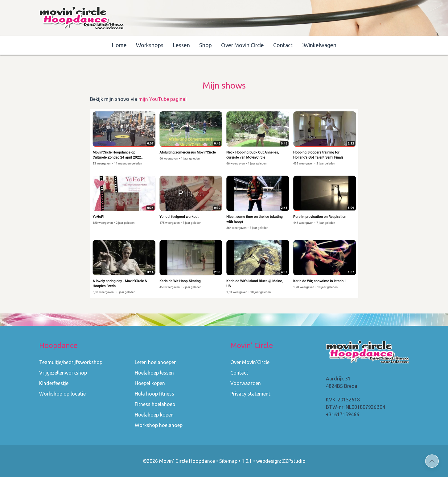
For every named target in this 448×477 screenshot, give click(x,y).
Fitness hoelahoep (155, 404)
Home (119, 45)
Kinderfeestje (54, 383)
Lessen (181, 45)
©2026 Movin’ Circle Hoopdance (179, 461)
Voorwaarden (246, 383)
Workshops (150, 45)
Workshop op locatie (62, 394)
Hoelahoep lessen (154, 373)
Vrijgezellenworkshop (63, 373)
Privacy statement (250, 394)
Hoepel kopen (150, 383)
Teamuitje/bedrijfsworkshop (71, 362)
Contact (283, 45)
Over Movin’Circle (242, 45)
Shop (206, 45)
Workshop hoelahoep (159, 425)
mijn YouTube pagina (162, 99)
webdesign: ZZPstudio (281, 461)
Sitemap (228, 461)
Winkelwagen (319, 45)
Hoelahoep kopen (154, 415)
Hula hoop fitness (154, 394)
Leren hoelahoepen (156, 362)
